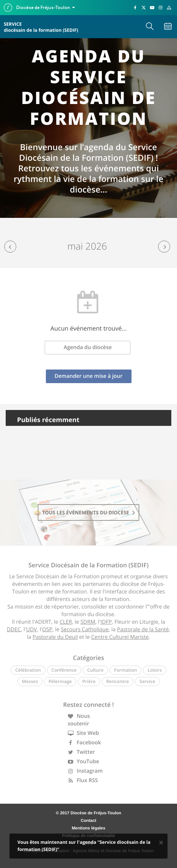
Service (147, 681)
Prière (89, 681)
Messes (30, 681)
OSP (47, 630)
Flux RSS (83, 780)
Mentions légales (88, 828)
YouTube (84, 762)
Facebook (85, 743)
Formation (125, 670)
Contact (88, 821)
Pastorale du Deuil (55, 637)
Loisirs (154, 670)
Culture (95, 670)
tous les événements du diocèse (88, 512)
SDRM (88, 622)
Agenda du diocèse (88, 347)
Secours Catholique (85, 630)
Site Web (84, 733)
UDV (32, 630)
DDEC (14, 630)
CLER (66, 622)
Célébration (28, 670)
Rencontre (117, 681)
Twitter (81, 752)
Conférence (64, 670)
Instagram (85, 771)
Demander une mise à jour (89, 376)
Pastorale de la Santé (143, 630)
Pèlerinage (60, 681)
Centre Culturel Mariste (120, 637)
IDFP (106, 622)
